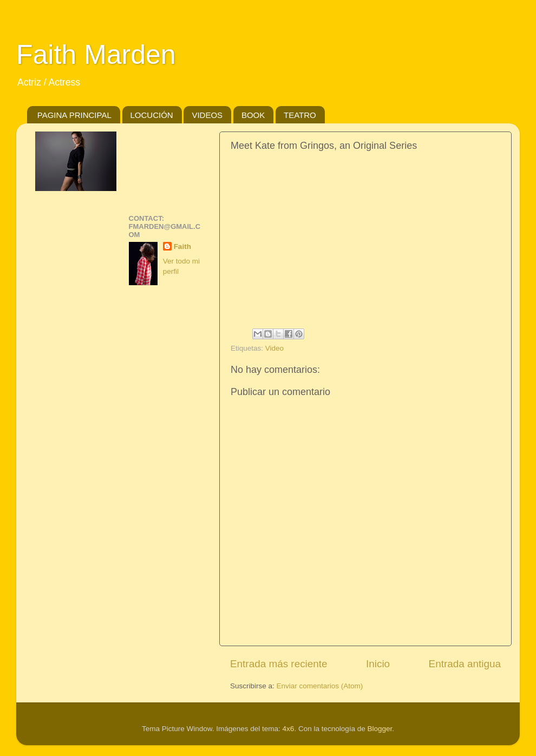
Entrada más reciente (279, 664)
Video (274, 348)
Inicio (378, 664)
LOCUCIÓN (152, 115)
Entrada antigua (465, 664)
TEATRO (300, 115)
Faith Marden (96, 55)
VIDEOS (207, 115)
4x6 (289, 729)
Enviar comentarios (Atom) (320, 686)
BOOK (253, 115)
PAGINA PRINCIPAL (74, 115)
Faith (182, 246)
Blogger (380, 729)
